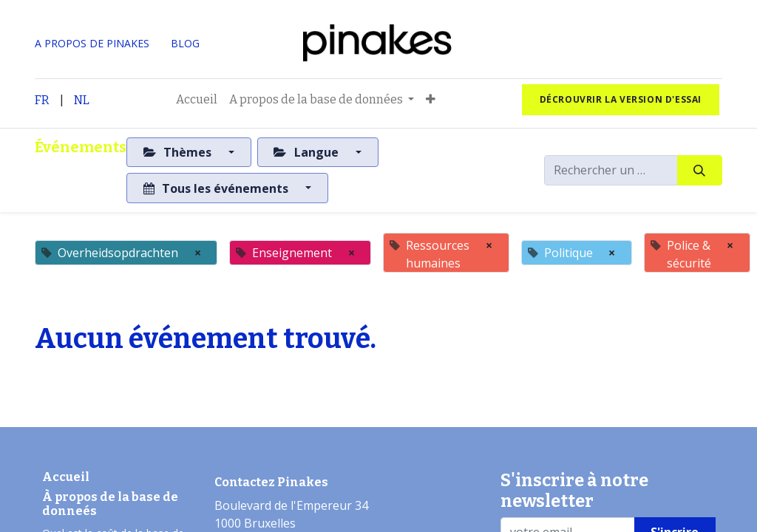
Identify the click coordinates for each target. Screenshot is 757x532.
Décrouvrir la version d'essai (621, 99)
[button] (431, 100)
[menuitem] (197, 100)
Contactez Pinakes (271, 482)
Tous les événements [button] (217, 188)
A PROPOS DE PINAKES (92, 43)
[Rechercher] (700, 170)
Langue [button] (307, 152)
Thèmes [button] (179, 152)
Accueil (66, 477)
